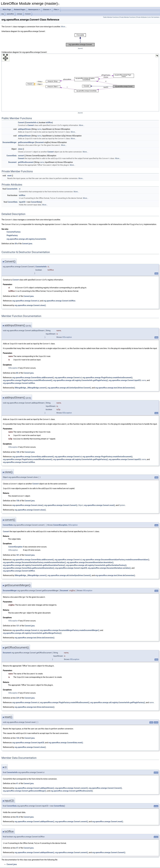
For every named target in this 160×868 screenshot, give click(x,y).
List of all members (154, 17)
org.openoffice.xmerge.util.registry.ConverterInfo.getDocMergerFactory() (32, 629)
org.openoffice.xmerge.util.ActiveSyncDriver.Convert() (69, 385)
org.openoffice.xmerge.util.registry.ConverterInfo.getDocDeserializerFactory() (34, 562)
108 (18, 449)
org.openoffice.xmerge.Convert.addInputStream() (34, 784)
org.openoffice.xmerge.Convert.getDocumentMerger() (25, 786)
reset (9, 175)
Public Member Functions (111, 17)
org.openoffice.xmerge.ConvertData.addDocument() (33, 375)
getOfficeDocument (26, 161)
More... (64, 27)
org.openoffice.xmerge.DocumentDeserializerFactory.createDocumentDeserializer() (116, 556)
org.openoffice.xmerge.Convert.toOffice (59, 299)
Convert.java (27, 242)
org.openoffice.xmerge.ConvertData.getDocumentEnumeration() (29, 565)
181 (18, 552)
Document (40, 142)
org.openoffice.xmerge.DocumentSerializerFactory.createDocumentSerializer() (34, 559)
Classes (47, 9)
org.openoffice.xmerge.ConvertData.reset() (66, 738)
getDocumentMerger (26, 142)
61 (17, 294)
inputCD (22, 201)
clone (20, 148)
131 (18, 622)
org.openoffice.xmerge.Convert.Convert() (61, 502)
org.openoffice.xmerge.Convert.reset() (99, 502)
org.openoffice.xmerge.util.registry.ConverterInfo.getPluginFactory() (81, 378)
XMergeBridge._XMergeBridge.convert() (31, 385)
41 (17, 779)
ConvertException (60, 522)
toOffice (49, 122)
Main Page (7, 9)
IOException (67, 335)
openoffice (10, 14)
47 (17, 843)
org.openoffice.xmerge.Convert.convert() (71, 784)
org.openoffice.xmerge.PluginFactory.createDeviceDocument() (107, 375)
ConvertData (12, 155)
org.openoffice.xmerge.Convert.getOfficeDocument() (72, 786)
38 (16, 242)
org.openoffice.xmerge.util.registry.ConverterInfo (26, 238)
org (3, 14)
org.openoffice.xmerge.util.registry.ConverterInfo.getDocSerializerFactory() (96, 562)
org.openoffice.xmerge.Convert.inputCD (125, 378)
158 (18, 497)
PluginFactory (12, 234)
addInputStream (24, 129)
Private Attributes (142, 17)
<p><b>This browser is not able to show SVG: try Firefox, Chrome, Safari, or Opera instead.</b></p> (80, 40)
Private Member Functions (127, 17)
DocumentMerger (10, 142)
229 (18, 694)
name (39, 129)
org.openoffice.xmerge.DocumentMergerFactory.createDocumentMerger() (70, 626)
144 (18, 734)
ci (38, 122)
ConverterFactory (14, 230)
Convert (28, 14)
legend (80, 48)
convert (21, 155)
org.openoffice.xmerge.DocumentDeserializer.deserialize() (90, 559)
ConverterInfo (31, 122)
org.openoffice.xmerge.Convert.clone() (30, 304)
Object (81, 502)
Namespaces (34, 9)
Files (57, 9)
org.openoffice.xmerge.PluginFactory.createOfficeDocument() (28, 378)
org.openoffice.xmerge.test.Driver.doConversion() (115, 385)
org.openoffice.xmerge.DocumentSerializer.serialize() (109, 565)
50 (17, 812)
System (122, 502)
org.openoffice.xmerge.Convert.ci (26, 299)
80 (17, 371)
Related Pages (20, 9)
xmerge (20, 14)
